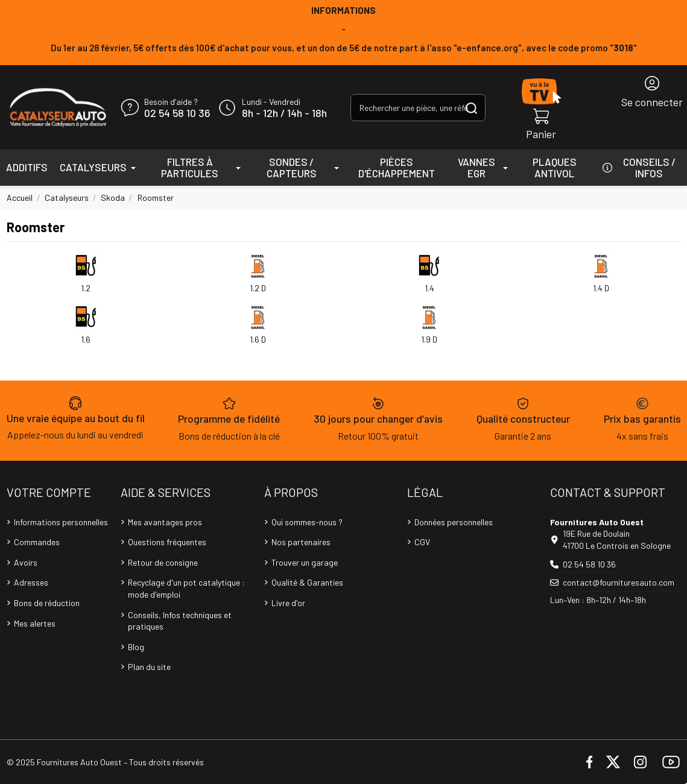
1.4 (429, 288)
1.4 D (601, 288)
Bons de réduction (47, 603)
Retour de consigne (163, 562)
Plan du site (149, 667)
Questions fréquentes (167, 542)
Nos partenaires (301, 542)
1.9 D (429, 339)
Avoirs (26, 562)
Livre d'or (288, 603)
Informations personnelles (61, 522)
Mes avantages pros (165, 522)
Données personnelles (454, 522)
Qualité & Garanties (307, 582)
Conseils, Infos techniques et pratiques (180, 621)
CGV (422, 542)
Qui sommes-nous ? (307, 522)
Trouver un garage (305, 562)
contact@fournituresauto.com (619, 582)
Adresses (31, 582)
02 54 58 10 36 (177, 113)
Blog (136, 647)
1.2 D (258, 288)
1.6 (86, 339)
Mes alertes (35, 623)
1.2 (86, 288)
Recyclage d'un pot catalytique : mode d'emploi (186, 588)
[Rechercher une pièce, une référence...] (471, 108)
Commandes (37, 542)
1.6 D (258, 339)
